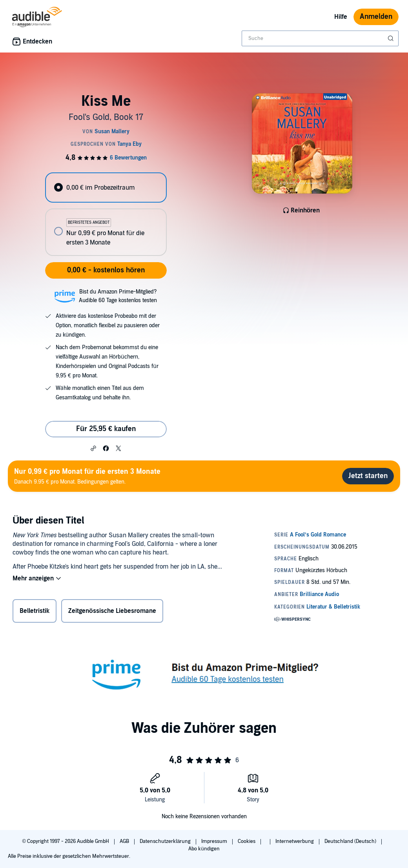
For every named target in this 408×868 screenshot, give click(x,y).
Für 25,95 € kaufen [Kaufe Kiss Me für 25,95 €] (106, 429)
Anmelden (376, 17)
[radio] (106, 188)
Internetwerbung (295, 841)
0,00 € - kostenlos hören (106, 270)
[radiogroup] (106, 214)
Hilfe (341, 17)
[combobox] (320, 38)
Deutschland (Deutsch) (351, 841)
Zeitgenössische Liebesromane (112, 611)
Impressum (215, 841)
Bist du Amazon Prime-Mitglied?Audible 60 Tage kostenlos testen (118, 296)
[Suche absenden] (392, 38)
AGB (125, 841)
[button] (93, 448)
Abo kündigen (204, 849)
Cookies (247, 841)
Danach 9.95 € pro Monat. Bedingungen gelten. (87, 476)
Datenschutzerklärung (166, 841)
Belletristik (35, 611)
